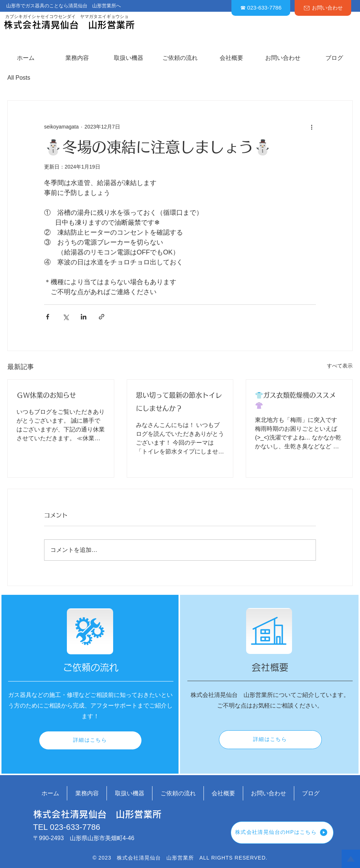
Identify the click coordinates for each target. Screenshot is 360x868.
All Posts (19, 78)
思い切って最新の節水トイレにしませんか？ (179, 402)
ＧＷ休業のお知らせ (46, 395)
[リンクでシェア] (102, 317)
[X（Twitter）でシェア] (66, 317)
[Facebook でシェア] (48, 317)
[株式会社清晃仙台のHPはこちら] (282, 833)
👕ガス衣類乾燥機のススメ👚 (295, 401)
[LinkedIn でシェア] (84, 317)
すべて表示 (340, 366)
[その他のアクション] (312, 127)
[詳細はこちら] (90, 740)
